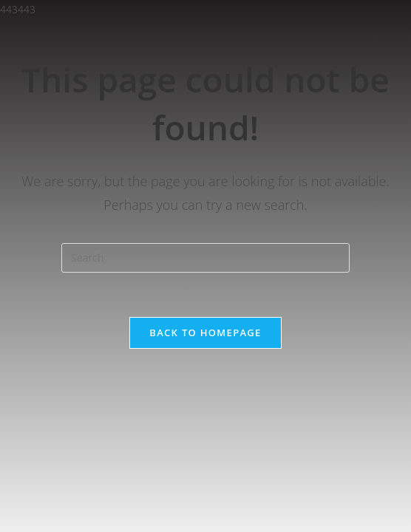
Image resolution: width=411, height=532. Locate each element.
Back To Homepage (205, 332)
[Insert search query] (205, 258)
